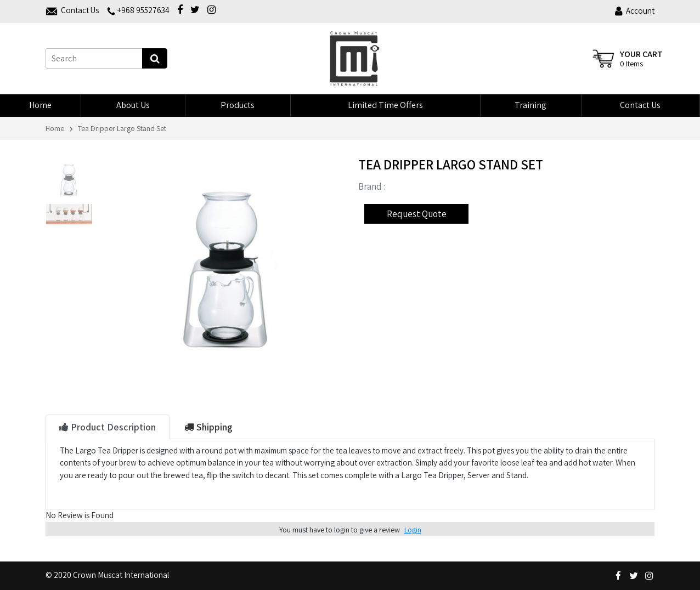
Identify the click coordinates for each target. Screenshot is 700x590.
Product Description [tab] (108, 427)
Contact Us (640, 105)
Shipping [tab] (208, 427)
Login (413, 530)
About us (133, 105)
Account (635, 11)
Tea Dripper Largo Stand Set (122, 128)
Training (530, 105)
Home (40, 105)
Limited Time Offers (385, 105)
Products (238, 105)
